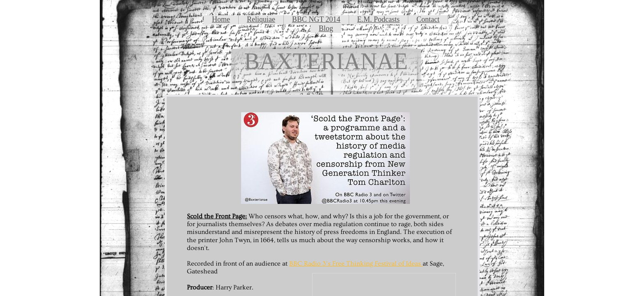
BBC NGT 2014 (316, 19)
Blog (326, 28)
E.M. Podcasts (379, 19)
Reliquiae (261, 19)
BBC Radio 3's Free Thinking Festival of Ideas (356, 264)
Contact (428, 19)
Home (221, 19)
